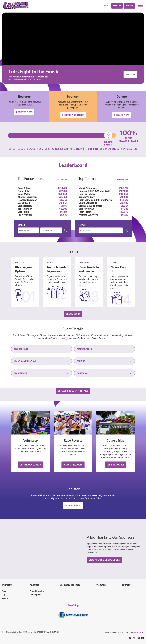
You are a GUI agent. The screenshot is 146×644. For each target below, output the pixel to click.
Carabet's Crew (87, 197)
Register (117, 6)
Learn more (73, 314)
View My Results (73, 465)
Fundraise (34, 585)
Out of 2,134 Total (61, 179)
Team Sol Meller (87, 194)
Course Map (104, 373)
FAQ (3, 595)
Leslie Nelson (25, 206)
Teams (4, 591)
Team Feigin (85, 211)
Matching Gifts (35, 595)
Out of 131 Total (123, 179)
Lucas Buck (24, 203)
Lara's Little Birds (88, 203)
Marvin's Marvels (88, 188)
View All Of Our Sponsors (104, 560)
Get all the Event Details (73, 391)
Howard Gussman (27, 200)
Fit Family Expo (104, 349)
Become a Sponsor (73, 115)
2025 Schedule (42, 349)
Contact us (127, 585)
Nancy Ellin (24, 191)
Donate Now (122, 115)
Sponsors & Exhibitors (70, 585)
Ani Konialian (25, 214)
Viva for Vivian (86, 209)
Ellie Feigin (23, 211)
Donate (130, 6)
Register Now (24, 112)
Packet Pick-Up (42, 373)
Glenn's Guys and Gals (90, 206)
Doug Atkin (24, 188)
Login (105, 6)
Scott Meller (24, 194)
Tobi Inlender (25, 209)
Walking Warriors (88, 214)
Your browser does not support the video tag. (73, 39)
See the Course (115, 465)
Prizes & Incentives (37, 591)
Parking (104, 361)
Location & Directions (42, 361)
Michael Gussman (27, 197)
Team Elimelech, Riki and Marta (95, 200)
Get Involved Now (31, 465)
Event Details (8, 585)
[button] (140, 5)
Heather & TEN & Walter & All (94, 191)
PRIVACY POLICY (138, 632)
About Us (5, 598)
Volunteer (101, 585)
